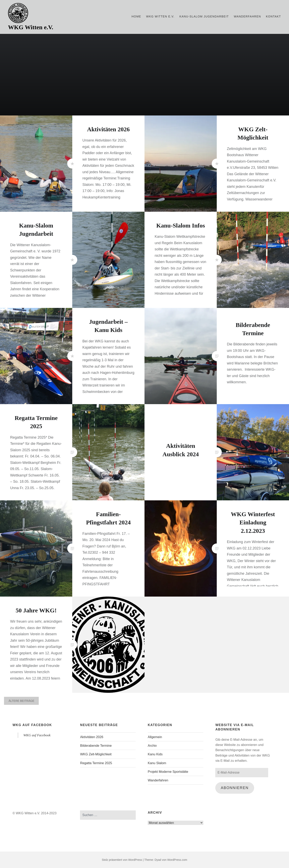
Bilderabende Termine (96, 746)
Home (136, 16)
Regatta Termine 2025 (96, 763)
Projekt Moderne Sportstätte (168, 772)
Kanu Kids (155, 754)
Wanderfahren (247, 16)
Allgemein (155, 737)
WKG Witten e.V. (31, 27)
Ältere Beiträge (21, 701)
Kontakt (273, 16)
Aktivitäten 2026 (92, 737)
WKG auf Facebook (32, 725)
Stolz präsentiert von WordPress (122, 860)
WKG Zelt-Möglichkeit (96, 754)
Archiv (152, 746)
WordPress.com (177, 860)
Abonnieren (235, 788)
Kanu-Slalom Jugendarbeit (204, 16)
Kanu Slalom (157, 763)
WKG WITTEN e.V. (160, 16)
